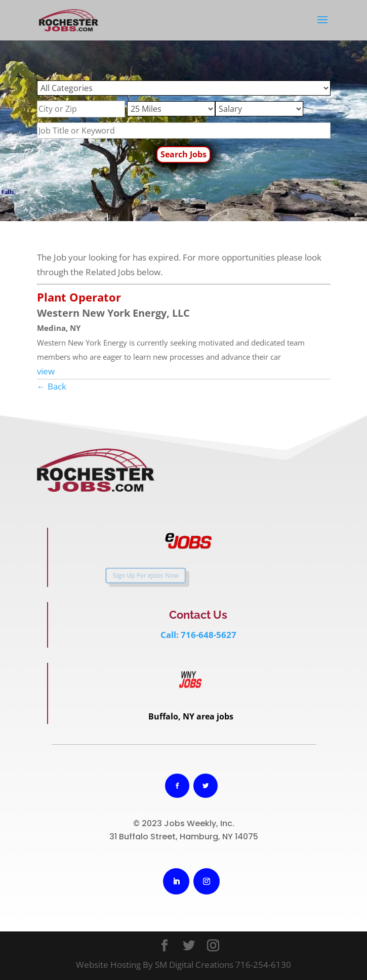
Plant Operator (79, 297)
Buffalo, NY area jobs (191, 716)
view (46, 371)
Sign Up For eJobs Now (130, 575)
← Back (52, 386)
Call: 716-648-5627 (198, 635)
